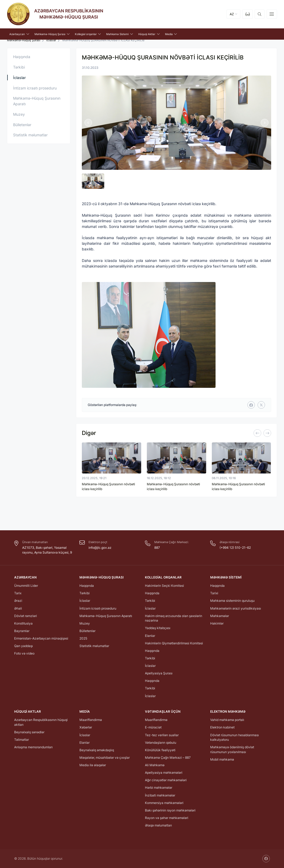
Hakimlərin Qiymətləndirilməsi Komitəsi (174, 643)
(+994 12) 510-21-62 (235, 548)
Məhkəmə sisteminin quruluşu (232, 601)
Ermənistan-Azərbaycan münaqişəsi (41, 638)
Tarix (18, 593)
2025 (83, 638)
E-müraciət (153, 727)
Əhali (18, 608)
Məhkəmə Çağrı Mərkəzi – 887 (168, 758)
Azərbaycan (25, 577)
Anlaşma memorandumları (33, 747)
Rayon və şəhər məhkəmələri (167, 818)
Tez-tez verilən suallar (162, 735)
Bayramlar (22, 631)
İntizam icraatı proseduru (35, 88)
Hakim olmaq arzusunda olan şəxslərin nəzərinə (174, 618)
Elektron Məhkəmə (228, 711)
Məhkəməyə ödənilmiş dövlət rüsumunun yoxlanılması (232, 749)
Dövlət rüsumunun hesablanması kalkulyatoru (235, 737)
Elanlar (150, 636)
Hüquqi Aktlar (28, 711)
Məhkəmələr (220, 616)
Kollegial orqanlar (163, 577)
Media (85, 711)
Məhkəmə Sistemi (226, 577)
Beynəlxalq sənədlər (29, 732)
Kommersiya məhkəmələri (164, 803)
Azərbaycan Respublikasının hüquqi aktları (41, 722)
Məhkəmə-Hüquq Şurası (24, 40)
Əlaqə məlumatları (158, 825)
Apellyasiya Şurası (159, 673)
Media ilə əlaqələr (93, 765)
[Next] (267, 433)
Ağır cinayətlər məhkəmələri (166, 780)
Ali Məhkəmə (155, 765)
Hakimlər (217, 623)
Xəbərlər (86, 727)
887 (157, 548)
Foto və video (24, 653)
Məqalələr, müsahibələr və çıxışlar (105, 758)
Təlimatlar (22, 740)
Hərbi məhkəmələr (159, 788)
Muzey (19, 114)
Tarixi (214, 593)
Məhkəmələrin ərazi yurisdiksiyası (236, 608)
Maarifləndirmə (91, 720)
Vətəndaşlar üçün (163, 711)
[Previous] (257, 433)
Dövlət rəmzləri (26, 616)
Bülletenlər (22, 125)
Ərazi (18, 601)
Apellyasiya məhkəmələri (164, 773)
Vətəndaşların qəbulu (161, 743)
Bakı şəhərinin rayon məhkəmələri (170, 810)
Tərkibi (19, 67)
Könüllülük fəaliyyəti (160, 750)
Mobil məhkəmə (222, 759)
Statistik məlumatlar (30, 135)
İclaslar (51, 40)
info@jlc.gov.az (100, 548)
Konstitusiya (23, 623)
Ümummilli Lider (26, 586)
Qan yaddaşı (24, 646)
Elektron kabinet (222, 727)
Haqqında (22, 57)
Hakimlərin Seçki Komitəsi (164, 586)
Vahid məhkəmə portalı (227, 720)
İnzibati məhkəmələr (160, 795)
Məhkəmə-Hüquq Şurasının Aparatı (37, 101)
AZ (232, 14)
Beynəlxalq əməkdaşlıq (97, 750)
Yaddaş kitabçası (158, 628)
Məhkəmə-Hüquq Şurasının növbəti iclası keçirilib (108, 486)
